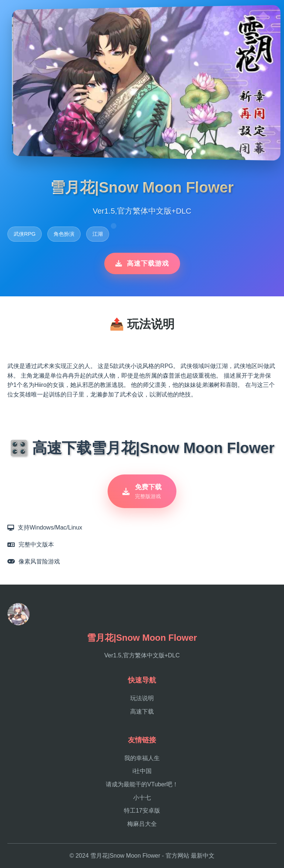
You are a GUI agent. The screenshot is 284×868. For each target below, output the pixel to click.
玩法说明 (142, 698)
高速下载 (142, 712)
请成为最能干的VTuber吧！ (142, 784)
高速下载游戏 (142, 263)
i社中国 (142, 771)
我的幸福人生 (142, 758)
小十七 (142, 798)
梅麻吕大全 (142, 824)
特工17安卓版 (142, 811)
